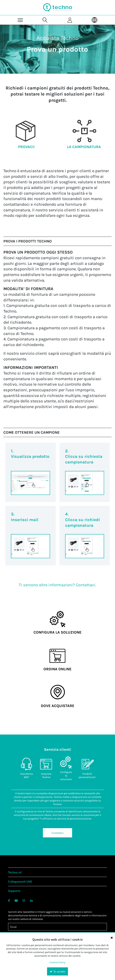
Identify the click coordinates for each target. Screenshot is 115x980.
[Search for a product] (45, 20)
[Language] (95, 20)
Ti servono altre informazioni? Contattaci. (57, 585)
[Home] (58, 8)
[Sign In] (70, 20)
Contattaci (57, 833)
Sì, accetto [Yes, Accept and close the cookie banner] (57, 971)
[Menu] (20, 20)
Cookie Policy (57, 962)
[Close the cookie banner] (112, 938)
